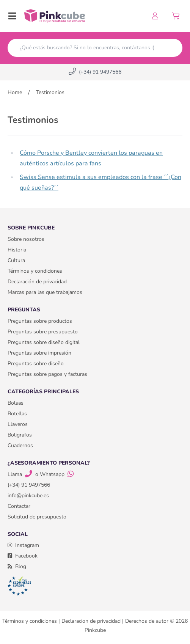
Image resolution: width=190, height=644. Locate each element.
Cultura (16, 260)
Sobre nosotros (26, 239)
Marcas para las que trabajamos (45, 292)
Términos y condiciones (35, 271)
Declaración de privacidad (37, 282)
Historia (17, 250)
